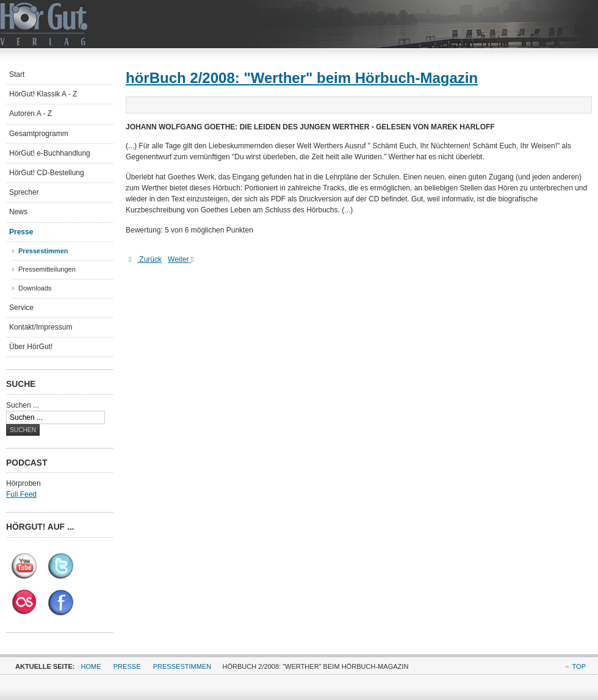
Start (17, 74)
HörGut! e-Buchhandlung (50, 153)
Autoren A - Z (31, 114)
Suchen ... (23, 405)
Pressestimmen (43, 251)
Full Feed (21, 494)
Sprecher (24, 192)
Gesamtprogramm (39, 134)
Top (579, 666)
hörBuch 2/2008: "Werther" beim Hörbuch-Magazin (302, 78)
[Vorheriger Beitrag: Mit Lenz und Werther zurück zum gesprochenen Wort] (145, 259)
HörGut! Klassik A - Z (43, 94)
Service (21, 308)
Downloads (35, 288)
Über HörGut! (31, 347)
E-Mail (582, 104)
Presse (21, 232)
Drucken (567, 104)
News (18, 212)
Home (91, 666)
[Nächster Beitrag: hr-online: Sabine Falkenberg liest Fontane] (184, 259)
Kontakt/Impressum (41, 327)
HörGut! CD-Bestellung (47, 173)
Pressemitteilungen (47, 269)
